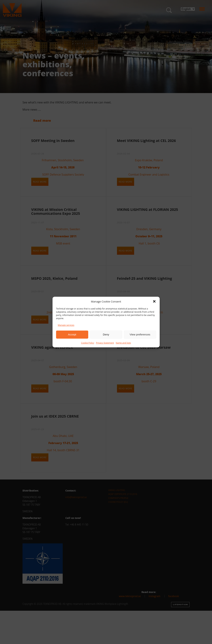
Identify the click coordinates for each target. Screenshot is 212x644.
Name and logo (123, 343)
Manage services (66, 325)
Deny (106, 334)
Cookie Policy (88, 343)
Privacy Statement (105, 343)
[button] (154, 301)
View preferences (140, 334)
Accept (72, 334)
